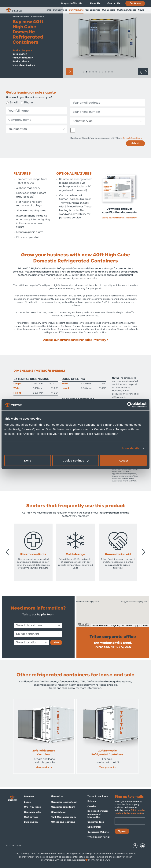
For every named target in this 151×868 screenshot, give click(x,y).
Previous (141, 72)
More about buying (23, 65)
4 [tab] (93, 72)
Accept (123, 460)
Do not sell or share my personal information (98, 814)
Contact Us (114, 3)
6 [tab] (99, 72)
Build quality (31, 822)
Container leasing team (64, 802)
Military (76, 555)
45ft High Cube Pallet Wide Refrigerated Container (107, 753)
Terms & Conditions (132, 138)
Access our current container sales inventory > (76, 340)
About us (29, 796)
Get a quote (19, 54)
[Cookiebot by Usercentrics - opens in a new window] (130, 405)
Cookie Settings (76, 460)
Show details (131, 448)
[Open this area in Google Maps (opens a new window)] (84, 625)
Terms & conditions (98, 796)
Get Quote (135, 3)
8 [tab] (106, 72)
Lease (27, 802)
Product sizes (20, 61)
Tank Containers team (63, 817)
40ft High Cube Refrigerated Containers (44, 753)
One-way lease (32, 807)
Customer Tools (96, 822)
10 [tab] (112, 72)
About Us (95, 3)
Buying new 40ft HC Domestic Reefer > (119, 218)
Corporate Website (72, 3)
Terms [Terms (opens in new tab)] (145, 626)
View (56, 643)
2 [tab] (87, 72)
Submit (135, 143)
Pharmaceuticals (118, 555)
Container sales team (63, 807)
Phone (28, 103)
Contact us (57, 796)
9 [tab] (109, 72)
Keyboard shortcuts (100, 626)
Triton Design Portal (98, 837)
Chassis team (59, 812)
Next (146, 72)
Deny (28, 460)
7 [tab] (103, 72)
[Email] (130, 821)
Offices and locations (63, 822)
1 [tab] (83, 72)
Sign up (122, 831)
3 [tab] (90, 72)
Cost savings (31, 817)
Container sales (33, 812)
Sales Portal (94, 827)
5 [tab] (96, 72)
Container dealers (33, 555)
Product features (22, 58)
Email (14, 103)
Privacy (92, 801)
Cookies (92, 807)
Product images (22, 50)
